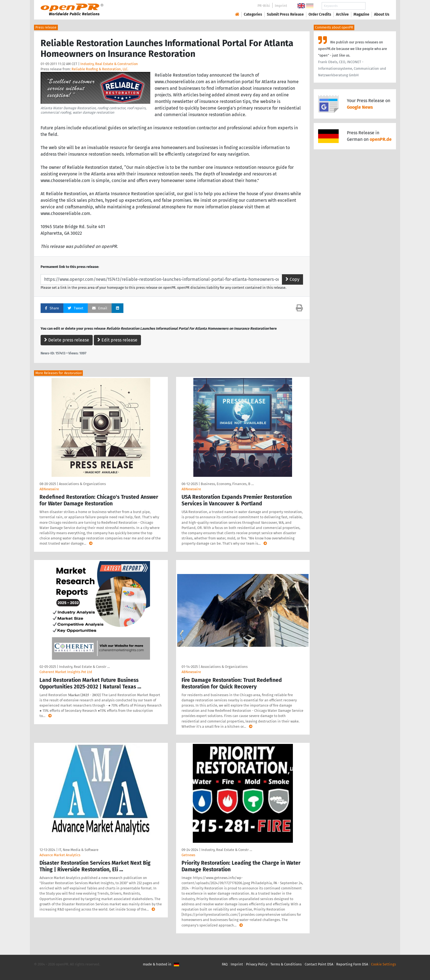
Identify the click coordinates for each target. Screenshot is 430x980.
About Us (382, 14)
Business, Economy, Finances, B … (227, 484)
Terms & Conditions (286, 964)
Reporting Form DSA (352, 964)
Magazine (361, 14)
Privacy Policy (257, 964)
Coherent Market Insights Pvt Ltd (66, 672)
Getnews (188, 855)
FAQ (225, 964)
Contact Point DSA (319, 964)
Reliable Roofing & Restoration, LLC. (100, 69)
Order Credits (320, 14)
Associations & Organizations (82, 484)
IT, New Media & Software (78, 850)
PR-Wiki (264, 6)
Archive (342, 14)
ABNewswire (49, 489)
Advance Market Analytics (60, 855)
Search (377, 6)
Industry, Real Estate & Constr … (84, 667)
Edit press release (117, 340)
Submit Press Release (285, 14)
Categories (253, 14)
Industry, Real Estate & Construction (109, 64)
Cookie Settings (384, 964)
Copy (292, 279)
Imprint (281, 6)
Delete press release (67, 340)
